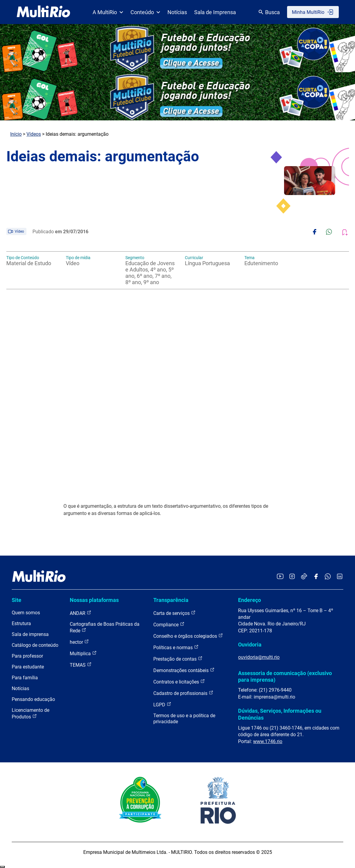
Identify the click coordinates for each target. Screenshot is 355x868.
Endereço (249, 600)
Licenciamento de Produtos (31, 713)
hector (79, 642)
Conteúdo (145, 12)
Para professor (27, 656)
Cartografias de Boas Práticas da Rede (105, 627)
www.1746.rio (268, 741)
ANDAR (81, 613)
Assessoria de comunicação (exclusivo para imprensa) (285, 676)
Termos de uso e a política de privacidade (184, 719)
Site (17, 600)
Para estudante (28, 667)
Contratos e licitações (179, 682)
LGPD (162, 704)
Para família (25, 678)
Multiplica (83, 653)
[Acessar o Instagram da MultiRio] (292, 577)
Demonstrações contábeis (184, 670)
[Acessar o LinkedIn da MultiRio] (340, 577)
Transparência (171, 600)
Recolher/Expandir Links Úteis (2, 867)
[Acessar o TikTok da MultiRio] (304, 577)
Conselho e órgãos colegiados (188, 636)
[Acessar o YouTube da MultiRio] (280, 577)
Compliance (169, 624)
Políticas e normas (176, 647)
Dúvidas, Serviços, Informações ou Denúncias (280, 714)
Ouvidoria (250, 645)
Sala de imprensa (30, 634)
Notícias (177, 12)
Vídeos (34, 134)
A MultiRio (108, 12)
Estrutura (21, 623)
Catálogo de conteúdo (35, 645)
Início (16, 134)
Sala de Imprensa (215, 12)
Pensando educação (33, 699)
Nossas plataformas (94, 600)
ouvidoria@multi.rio (259, 657)
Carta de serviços (174, 613)
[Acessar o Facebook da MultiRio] (316, 577)
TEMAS (81, 665)
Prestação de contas (178, 659)
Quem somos (26, 613)
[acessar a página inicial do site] (43, 12)
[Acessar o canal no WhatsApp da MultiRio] (328, 577)
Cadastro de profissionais (183, 693)
